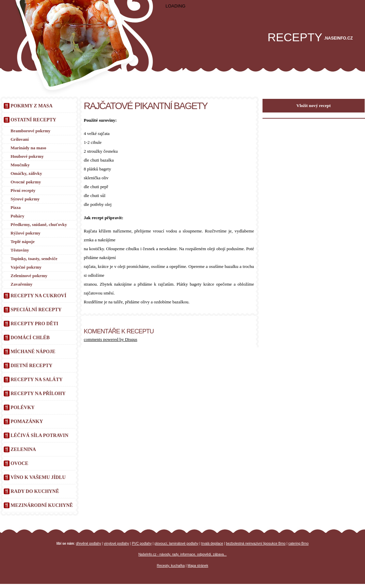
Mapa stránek (198, 566)
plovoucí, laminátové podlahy (177, 544)
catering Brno (298, 544)
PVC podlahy (142, 544)
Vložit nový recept (314, 105)
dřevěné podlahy (89, 544)
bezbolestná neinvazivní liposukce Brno (256, 544)
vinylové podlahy (116, 544)
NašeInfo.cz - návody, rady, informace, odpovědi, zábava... (182, 554)
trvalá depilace (212, 544)
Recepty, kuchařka (171, 566)
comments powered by (110, 339)
